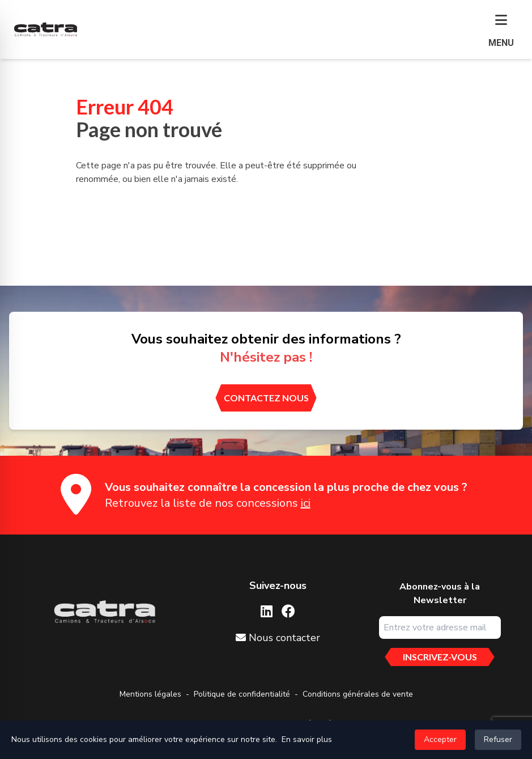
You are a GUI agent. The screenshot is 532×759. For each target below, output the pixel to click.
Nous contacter (278, 638)
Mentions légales (150, 694)
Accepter (440, 739)
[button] (501, 32)
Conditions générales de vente (358, 694)
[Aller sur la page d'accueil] (104, 612)
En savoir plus (307, 739)
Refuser (498, 739)
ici (306, 503)
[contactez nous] (266, 398)
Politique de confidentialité (242, 694)
